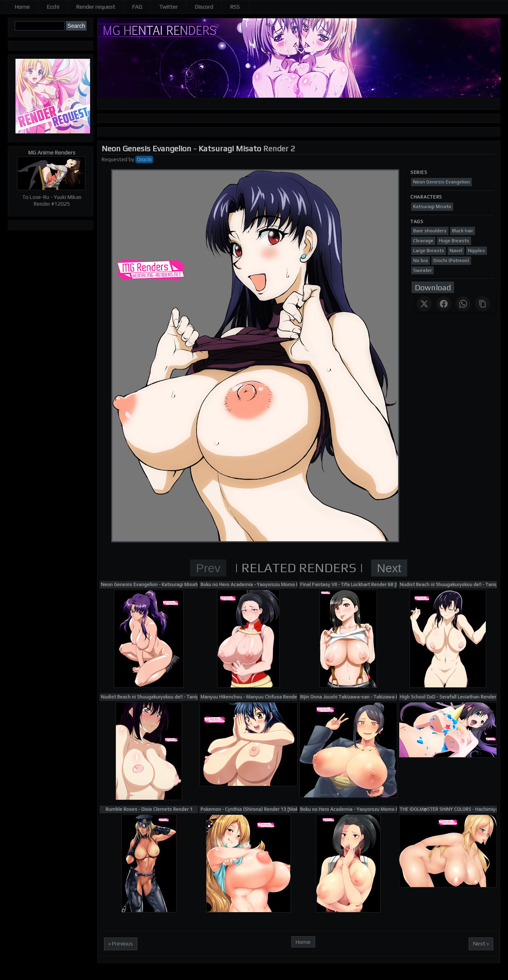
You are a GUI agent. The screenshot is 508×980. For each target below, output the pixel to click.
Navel (456, 251)
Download (433, 287)
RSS (235, 7)
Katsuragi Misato (230, 148)
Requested (114, 159)
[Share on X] (424, 304)
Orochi (144, 159)
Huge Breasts (454, 241)
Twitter (168, 7)
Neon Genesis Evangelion (146, 148)
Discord (204, 7)
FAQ (137, 7)
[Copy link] (483, 304)
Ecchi (53, 7)
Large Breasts (429, 251)
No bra (420, 260)
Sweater (422, 270)
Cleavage (423, 241)
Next (389, 568)
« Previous (121, 943)
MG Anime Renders (52, 152)
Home (22, 7)
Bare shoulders (430, 231)
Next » (481, 943)
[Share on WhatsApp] (463, 304)
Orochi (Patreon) (451, 260)
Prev (208, 568)
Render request (96, 7)
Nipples (476, 251)
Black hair (463, 231)
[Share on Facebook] (444, 304)
